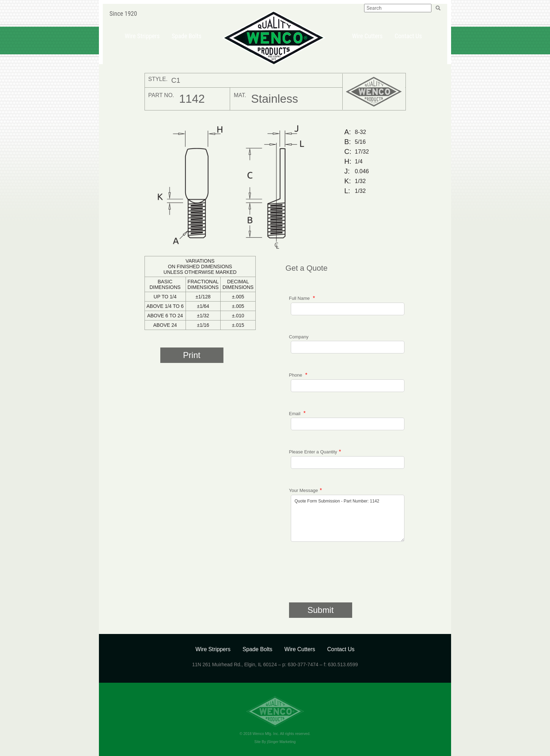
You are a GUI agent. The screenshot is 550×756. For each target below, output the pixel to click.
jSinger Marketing (281, 742)
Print (192, 355)
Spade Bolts (186, 36)
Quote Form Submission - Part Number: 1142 (348, 518)
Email (295, 413)
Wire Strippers (142, 36)
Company (299, 337)
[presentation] (342, 576)
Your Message (304, 490)
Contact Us (408, 36)
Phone (296, 375)
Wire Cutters (367, 36)
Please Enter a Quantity (313, 452)
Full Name (300, 298)
